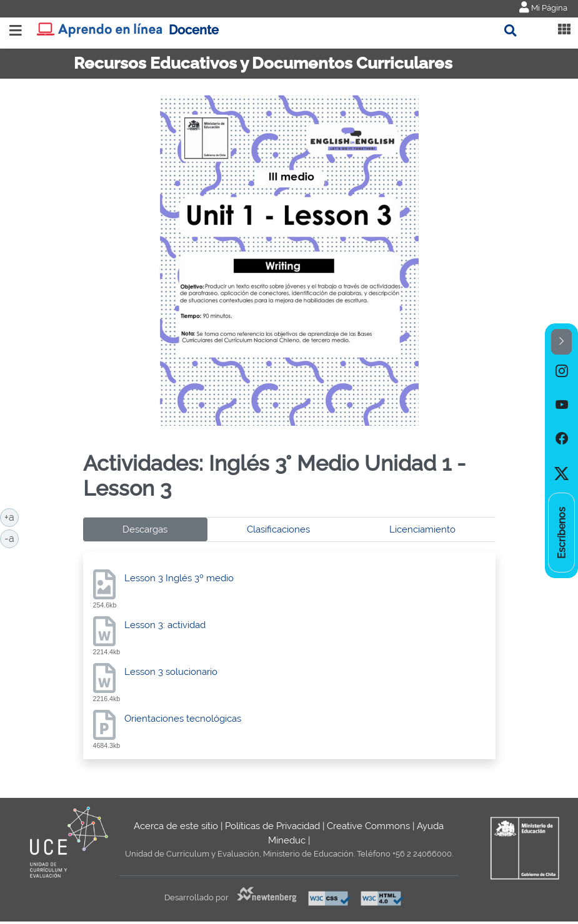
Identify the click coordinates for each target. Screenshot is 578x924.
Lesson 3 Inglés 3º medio (179, 578)
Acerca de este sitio (176, 826)
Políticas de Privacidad (272, 826)
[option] (561, 371)
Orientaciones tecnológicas (183, 719)
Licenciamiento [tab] (422, 529)
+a (12, 516)
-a (12, 538)
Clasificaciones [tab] (278, 529)
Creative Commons (368, 826)
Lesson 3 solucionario (171, 672)
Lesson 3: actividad (165, 625)
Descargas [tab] (145, 529)
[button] (561, 342)
